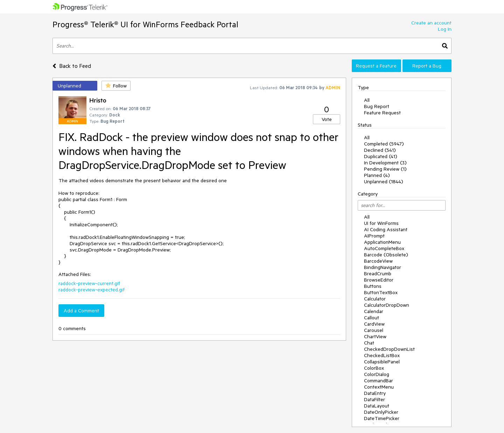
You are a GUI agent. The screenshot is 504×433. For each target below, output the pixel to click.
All (367, 100)
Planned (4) (377, 175)
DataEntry (375, 393)
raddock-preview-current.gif (89, 283)
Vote (327, 119)
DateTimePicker (382, 418)
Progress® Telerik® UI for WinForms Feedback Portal (145, 24)
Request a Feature (376, 66)
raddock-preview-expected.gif (92, 290)
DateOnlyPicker (381, 412)
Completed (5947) (384, 144)
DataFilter (374, 399)
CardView (374, 324)
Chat (369, 343)
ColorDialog (377, 374)
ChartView (375, 336)
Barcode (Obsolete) (386, 255)
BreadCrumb (378, 274)
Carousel (374, 330)
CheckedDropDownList (389, 349)
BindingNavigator (383, 267)
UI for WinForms (381, 223)
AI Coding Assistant (386, 229)
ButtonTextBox (381, 292)
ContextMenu (379, 387)
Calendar (374, 311)
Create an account (431, 23)
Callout (372, 318)
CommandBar (379, 381)
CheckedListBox (382, 355)
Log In (445, 29)
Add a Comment (81, 311)
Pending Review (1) (385, 169)
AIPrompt (374, 236)
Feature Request (382, 113)
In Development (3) (385, 163)
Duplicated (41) (381, 156)
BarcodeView (378, 261)
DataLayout (377, 406)
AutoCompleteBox (384, 248)
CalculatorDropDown (387, 305)
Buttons (373, 286)
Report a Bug (427, 66)
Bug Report (377, 106)
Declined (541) (380, 150)
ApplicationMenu (382, 242)
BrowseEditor (379, 280)
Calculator (375, 299)
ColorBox (374, 368)
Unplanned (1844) (384, 182)
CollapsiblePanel (382, 362)
